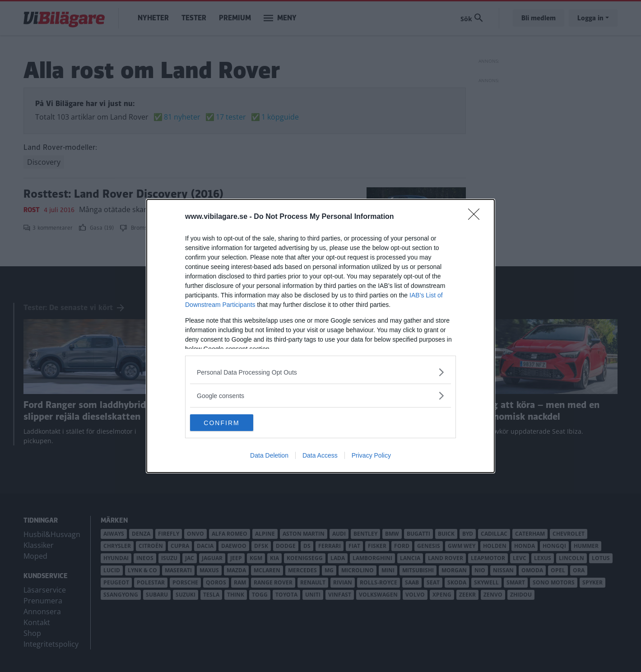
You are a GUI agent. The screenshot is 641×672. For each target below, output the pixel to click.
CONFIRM (233, 423)
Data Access (320, 456)
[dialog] (320, 336)
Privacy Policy (371, 456)
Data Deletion (269, 456)
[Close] (477, 217)
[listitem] (320, 372)
